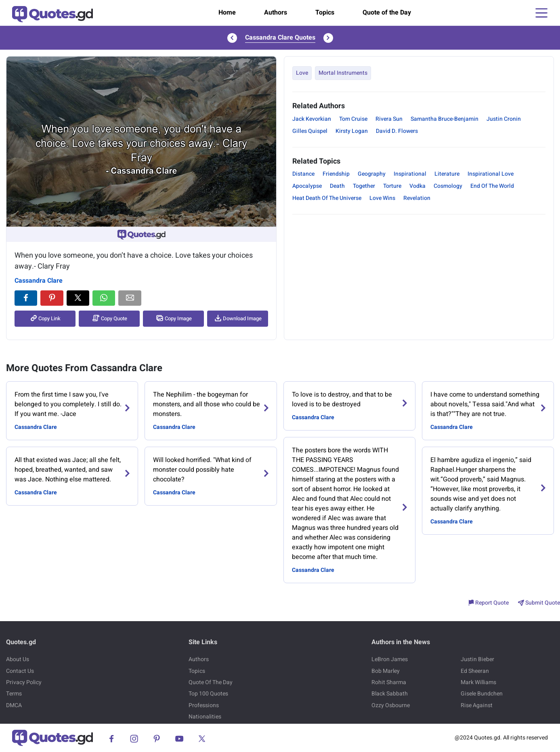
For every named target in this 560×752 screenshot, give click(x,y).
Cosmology (448, 186)
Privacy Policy (24, 682)
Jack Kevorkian (312, 119)
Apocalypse (307, 186)
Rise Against (477, 705)
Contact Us (20, 671)
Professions (204, 705)
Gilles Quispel (310, 131)
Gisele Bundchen (482, 694)
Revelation (417, 198)
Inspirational (410, 174)
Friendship (336, 174)
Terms (14, 694)
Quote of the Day (387, 13)
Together (364, 186)
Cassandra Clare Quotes (280, 38)
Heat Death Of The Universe (327, 198)
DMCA (14, 705)
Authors (276, 13)
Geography (372, 174)
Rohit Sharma (389, 682)
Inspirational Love (491, 174)
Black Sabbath (390, 694)
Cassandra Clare (39, 281)
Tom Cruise (353, 119)
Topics (325, 13)
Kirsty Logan (352, 131)
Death (337, 186)
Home (227, 13)
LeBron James (390, 659)
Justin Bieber (477, 659)
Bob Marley (386, 671)
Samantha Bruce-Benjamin (445, 119)
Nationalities (205, 717)
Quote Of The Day (211, 682)
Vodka (417, 186)
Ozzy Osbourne (391, 705)
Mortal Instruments (343, 73)
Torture (392, 186)
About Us (18, 659)
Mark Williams (478, 682)
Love (302, 73)
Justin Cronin (504, 119)
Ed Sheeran (475, 671)
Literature (447, 174)
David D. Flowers (397, 131)
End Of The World (492, 186)
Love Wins (382, 198)
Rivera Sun (389, 119)
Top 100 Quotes (208, 694)
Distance (303, 174)
